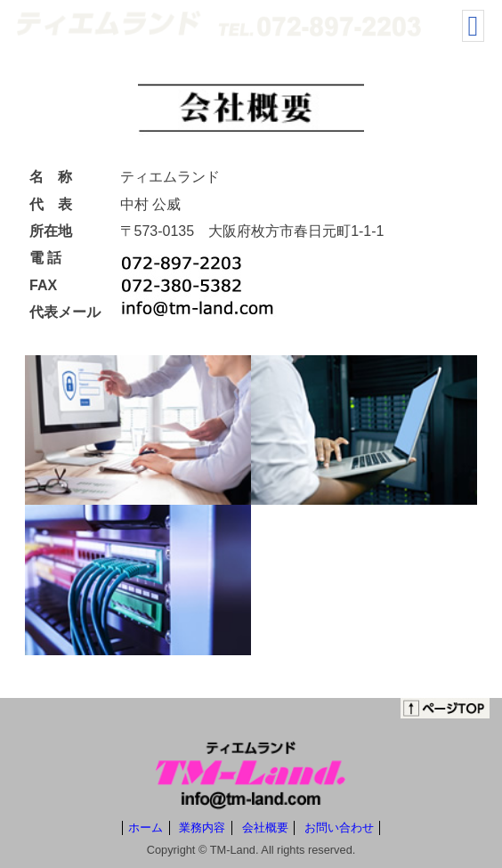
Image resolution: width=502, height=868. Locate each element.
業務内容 (202, 827)
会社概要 (265, 827)
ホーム (146, 827)
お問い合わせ (339, 827)
